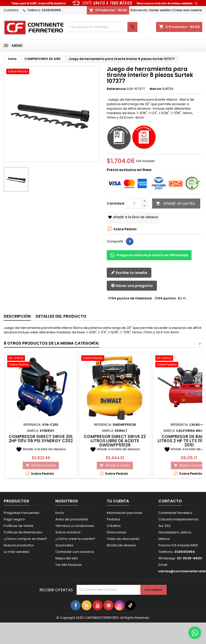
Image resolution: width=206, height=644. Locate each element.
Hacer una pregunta (132, 286)
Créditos (114, 526)
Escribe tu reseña (129, 273)
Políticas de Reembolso (23, 532)
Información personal (124, 513)
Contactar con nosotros (75, 552)
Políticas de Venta (18, 526)
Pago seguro (14, 519)
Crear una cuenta (187, 10)
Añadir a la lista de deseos (133, 217)
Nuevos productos (19, 545)
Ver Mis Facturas (69, 565)
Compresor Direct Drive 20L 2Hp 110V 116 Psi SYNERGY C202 (41, 439)
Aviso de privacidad (72, 519)
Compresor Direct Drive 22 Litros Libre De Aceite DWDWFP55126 (115, 441)
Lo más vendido (17, 552)
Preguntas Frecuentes (22, 513)
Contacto (11, 10)
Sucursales (64, 545)
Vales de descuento (123, 539)
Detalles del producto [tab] (61, 316)
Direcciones (116, 532)
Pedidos (113, 519)
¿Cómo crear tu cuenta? (75, 539)
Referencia (116, 89)
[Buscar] (103, 27)
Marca (155, 89)
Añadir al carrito (175, 203)
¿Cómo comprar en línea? (25, 539)
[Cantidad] (134, 204)
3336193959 (51, 10)
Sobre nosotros (68, 532)
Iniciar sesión (160, 10)
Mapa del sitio (67, 558)
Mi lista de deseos (121, 545)
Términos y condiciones (75, 526)
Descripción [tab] (17, 316)
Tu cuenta (118, 501)
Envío (60, 513)
